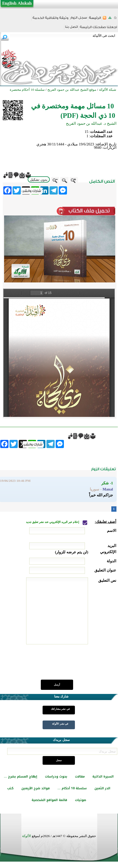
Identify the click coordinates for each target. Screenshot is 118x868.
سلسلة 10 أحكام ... (72, 788)
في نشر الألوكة (60, 724)
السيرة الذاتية (103, 776)
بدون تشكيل (39, 180)
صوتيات (81, 800)
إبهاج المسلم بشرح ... (21, 776)
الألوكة (27, 836)
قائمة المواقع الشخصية (49, 800)
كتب (10, 788)
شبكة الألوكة (108, 90)
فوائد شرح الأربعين (36, 788)
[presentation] (77, 665)
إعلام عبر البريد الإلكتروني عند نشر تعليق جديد (53, 522)
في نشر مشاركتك (60, 709)
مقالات (80, 776)
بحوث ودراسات (56, 776)
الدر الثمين (102, 788)
